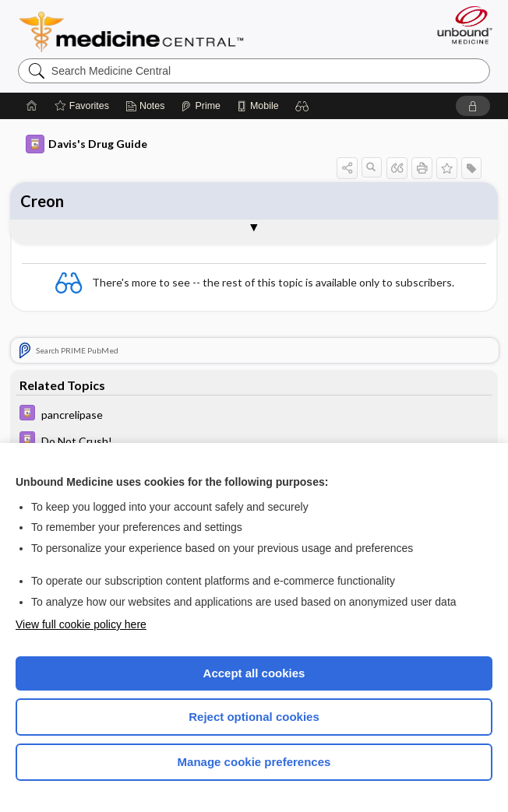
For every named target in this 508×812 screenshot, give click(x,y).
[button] (302, 106)
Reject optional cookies (254, 717)
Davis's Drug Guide (86, 144)
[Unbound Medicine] (460, 25)
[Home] (32, 106)
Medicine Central (141, 32)
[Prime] (200, 106)
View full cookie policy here (81, 624)
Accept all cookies (254, 673)
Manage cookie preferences (254, 762)
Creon (42, 201)
